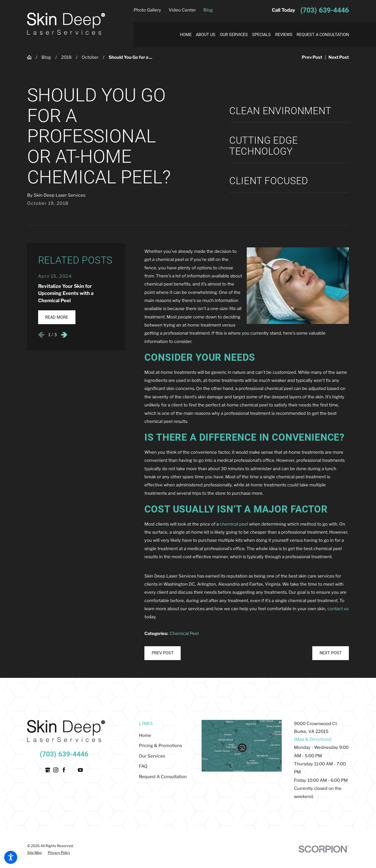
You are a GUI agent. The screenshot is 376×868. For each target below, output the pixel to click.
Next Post (331, 653)
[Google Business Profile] (48, 770)
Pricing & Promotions (160, 745)
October (90, 57)
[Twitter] (72, 770)
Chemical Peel (184, 633)
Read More (57, 317)
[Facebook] (64, 770)
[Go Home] (31, 57)
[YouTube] (80, 770)
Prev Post (163, 653)
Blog (208, 10)
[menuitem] (183, 35)
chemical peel (234, 524)
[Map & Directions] (313, 739)
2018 (66, 57)
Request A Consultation (163, 777)
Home (145, 735)
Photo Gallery (147, 10)
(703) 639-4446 (325, 10)
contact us (338, 609)
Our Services (152, 756)
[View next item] (64, 335)
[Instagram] (56, 770)
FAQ (143, 766)
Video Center (182, 10)
